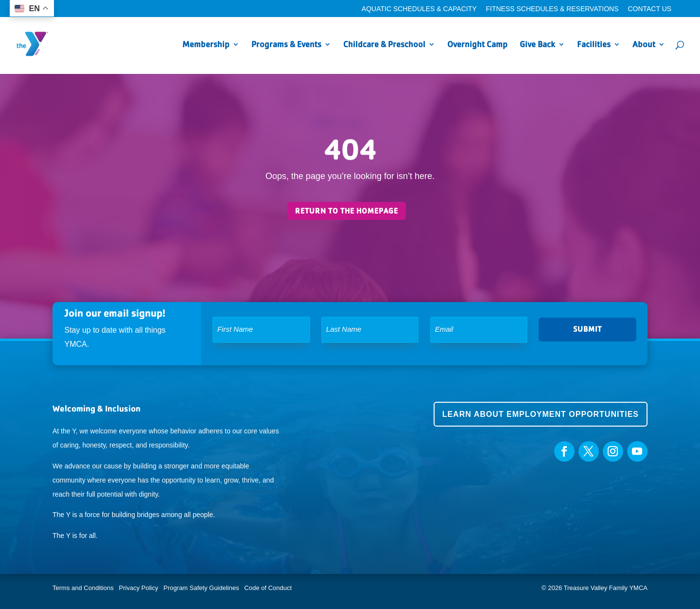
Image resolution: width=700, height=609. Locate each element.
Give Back (537, 45)
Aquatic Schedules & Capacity (419, 9)
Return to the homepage (347, 211)
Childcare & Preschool (384, 45)
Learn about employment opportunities (541, 414)
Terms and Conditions (83, 588)
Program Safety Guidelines (201, 588)
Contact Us (649, 9)
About (644, 45)
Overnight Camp (477, 45)
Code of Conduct (268, 588)
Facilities (594, 45)
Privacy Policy (139, 588)
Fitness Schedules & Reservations (552, 9)
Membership (206, 45)
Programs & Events (286, 45)
